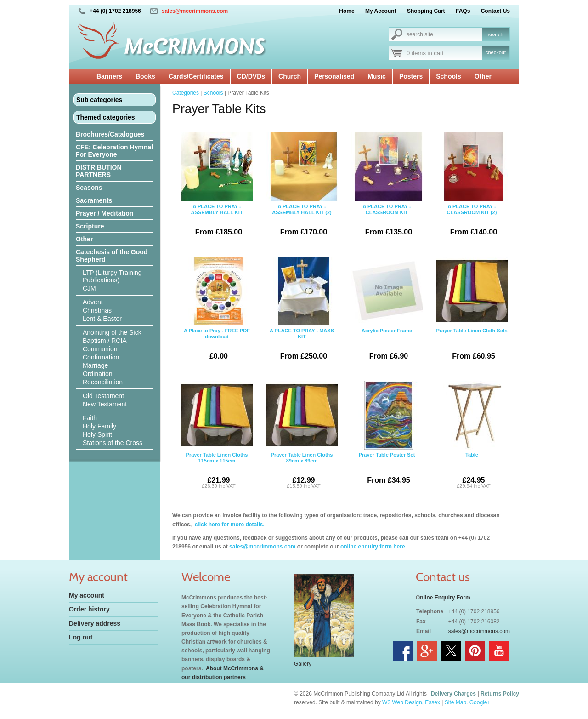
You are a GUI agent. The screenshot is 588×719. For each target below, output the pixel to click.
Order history (89, 609)
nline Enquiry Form (445, 598)
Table (472, 436)
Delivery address (95, 623)
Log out (81, 637)
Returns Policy (500, 694)
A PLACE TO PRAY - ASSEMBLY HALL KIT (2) (302, 188)
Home (347, 11)
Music (377, 76)
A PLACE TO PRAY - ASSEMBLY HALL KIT (217, 188)
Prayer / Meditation (105, 213)
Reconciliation (103, 382)
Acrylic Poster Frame (387, 312)
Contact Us (495, 11)
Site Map (455, 702)
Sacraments (94, 200)
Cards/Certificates (196, 76)
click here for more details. (229, 525)
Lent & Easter (102, 319)
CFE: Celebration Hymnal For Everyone (114, 151)
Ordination (98, 374)
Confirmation (101, 357)
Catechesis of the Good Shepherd (112, 256)
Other (483, 76)
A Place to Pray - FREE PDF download (217, 312)
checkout (496, 52)
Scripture (90, 226)
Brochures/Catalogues (110, 134)
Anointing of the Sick (112, 332)
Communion (100, 349)
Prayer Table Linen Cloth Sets (472, 312)
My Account (381, 11)
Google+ (480, 702)
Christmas (97, 310)
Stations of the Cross (113, 443)
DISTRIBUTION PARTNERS (99, 171)
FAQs (463, 11)
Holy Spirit (97, 434)
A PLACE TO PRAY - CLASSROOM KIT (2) (472, 188)
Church (290, 76)
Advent (93, 302)
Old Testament (103, 396)
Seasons (89, 188)
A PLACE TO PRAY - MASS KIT (302, 312)
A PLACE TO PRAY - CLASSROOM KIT (387, 188)
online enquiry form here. (373, 547)
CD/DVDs (251, 76)
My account (87, 595)
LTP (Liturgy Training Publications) (112, 276)
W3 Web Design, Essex (411, 702)
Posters (411, 76)
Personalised (334, 76)
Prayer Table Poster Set (387, 436)
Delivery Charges (453, 694)
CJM (89, 288)
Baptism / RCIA (105, 341)
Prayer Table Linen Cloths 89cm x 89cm (302, 436)
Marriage (95, 365)
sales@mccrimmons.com (195, 11)
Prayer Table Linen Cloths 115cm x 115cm (217, 436)
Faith (90, 418)
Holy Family (99, 426)
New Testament (105, 404)
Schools (448, 76)
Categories (186, 93)
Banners (109, 76)
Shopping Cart (426, 11)
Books (145, 76)
